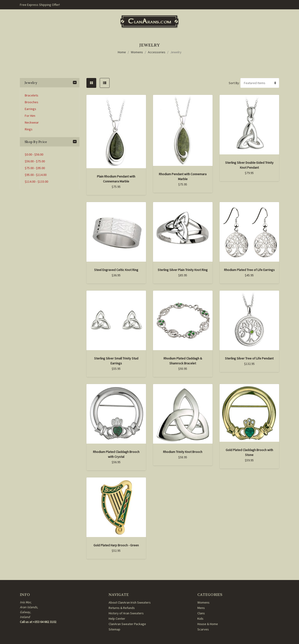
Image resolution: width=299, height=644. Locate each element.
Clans (201, 613)
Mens (201, 608)
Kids (200, 619)
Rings (29, 129)
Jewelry (176, 52)
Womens (137, 52)
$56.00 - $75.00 (35, 161)
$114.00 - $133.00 (36, 181)
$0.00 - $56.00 (34, 154)
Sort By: (234, 83)
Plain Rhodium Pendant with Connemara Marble (116, 179)
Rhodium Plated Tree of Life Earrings (249, 270)
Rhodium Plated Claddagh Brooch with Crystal (116, 454)
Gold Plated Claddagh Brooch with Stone (249, 452)
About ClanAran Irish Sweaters (130, 602)
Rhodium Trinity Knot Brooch (183, 452)
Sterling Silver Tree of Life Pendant (249, 358)
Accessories (157, 52)
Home (122, 52)
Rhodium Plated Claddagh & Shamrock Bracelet (183, 361)
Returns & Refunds (122, 608)
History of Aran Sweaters (126, 613)
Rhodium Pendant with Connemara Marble (183, 176)
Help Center (117, 619)
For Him (30, 116)
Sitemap (114, 629)
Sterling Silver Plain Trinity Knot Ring (183, 270)
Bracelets (32, 95)
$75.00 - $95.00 (35, 168)
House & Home (208, 624)
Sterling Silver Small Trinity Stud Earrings (116, 361)
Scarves (203, 629)
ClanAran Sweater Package (127, 624)
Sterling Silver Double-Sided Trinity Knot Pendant (249, 165)
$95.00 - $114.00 (36, 175)
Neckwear (32, 122)
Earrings (30, 109)
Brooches (32, 102)
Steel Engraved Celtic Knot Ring (116, 270)
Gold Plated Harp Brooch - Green (116, 545)
